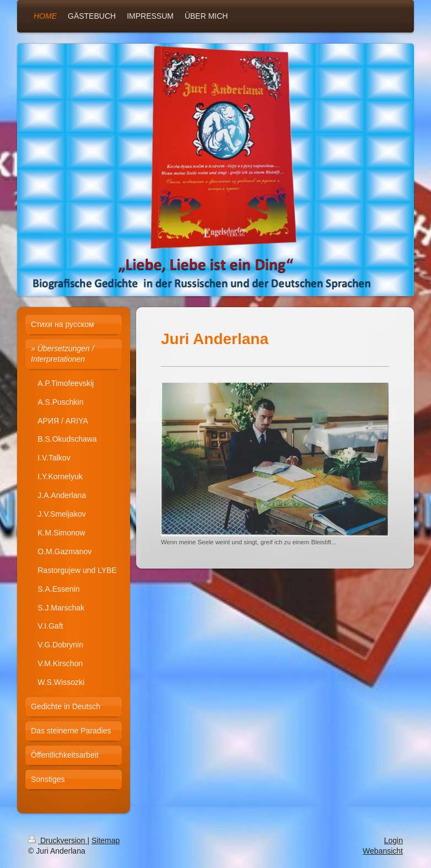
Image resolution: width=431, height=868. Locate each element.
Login (394, 840)
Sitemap (106, 840)
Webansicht (383, 851)
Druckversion (58, 840)
